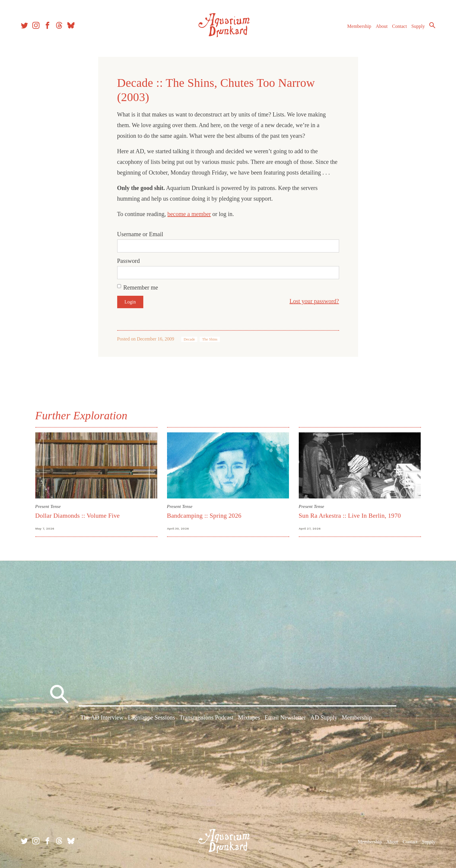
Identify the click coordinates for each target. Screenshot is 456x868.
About (382, 26)
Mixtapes (249, 717)
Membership (359, 26)
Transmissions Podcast (206, 717)
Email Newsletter (285, 717)
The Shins (210, 339)
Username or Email (140, 234)
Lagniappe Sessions (151, 717)
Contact (400, 26)
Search (432, 25)
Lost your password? (314, 301)
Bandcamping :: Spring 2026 (204, 516)
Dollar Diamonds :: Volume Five (78, 516)
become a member (189, 214)
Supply (418, 26)
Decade (189, 339)
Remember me (141, 287)
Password (129, 261)
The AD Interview (102, 717)
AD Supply (324, 717)
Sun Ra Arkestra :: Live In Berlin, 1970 (350, 516)
